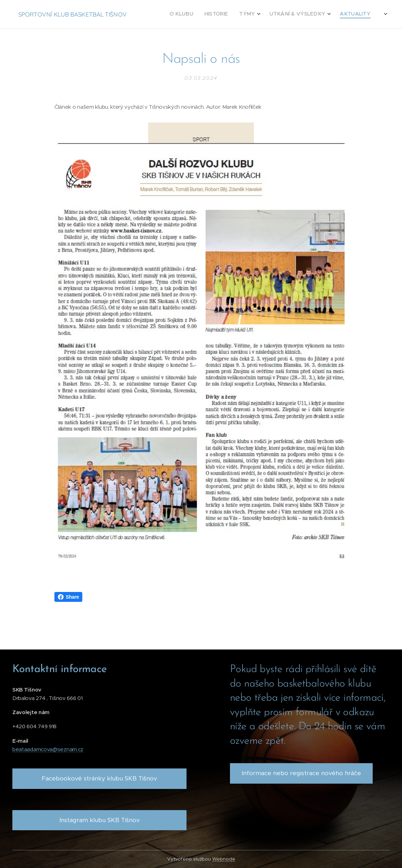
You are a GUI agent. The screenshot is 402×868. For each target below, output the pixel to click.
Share (68, 597)
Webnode (224, 859)
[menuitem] (297, 14)
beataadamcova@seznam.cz (48, 749)
